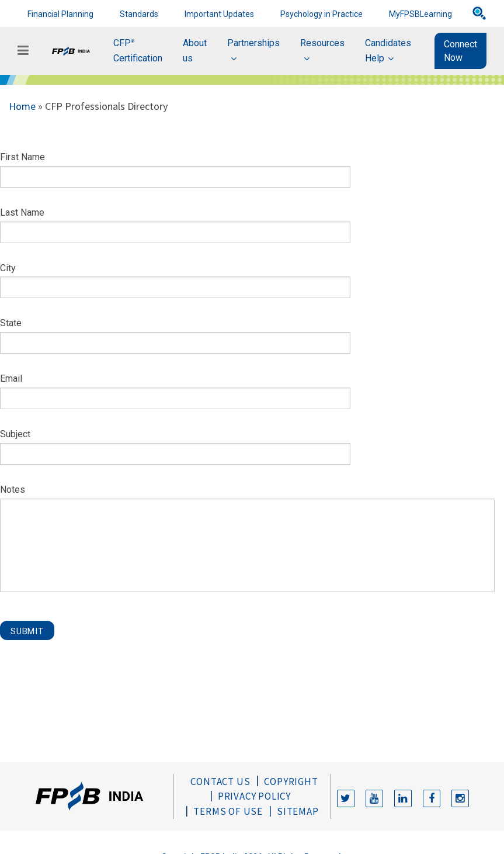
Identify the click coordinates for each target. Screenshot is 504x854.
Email (11, 378)
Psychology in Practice (321, 14)
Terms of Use (228, 811)
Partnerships (253, 43)
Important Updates (219, 14)
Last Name (22, 212)
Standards (139, 14)
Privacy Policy (254, 796)
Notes (13, 490)
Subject (15, 434)
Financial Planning (60, 14)
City (8, 268)
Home (22, 106)
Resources (322, 43)
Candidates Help (388, 51)
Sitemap (298, 811)
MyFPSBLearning (420, 14)
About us (195, 51)
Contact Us (220, 782)
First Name (22, 157)
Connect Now (460, 51)
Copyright (291, 782)
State (11, 323)
